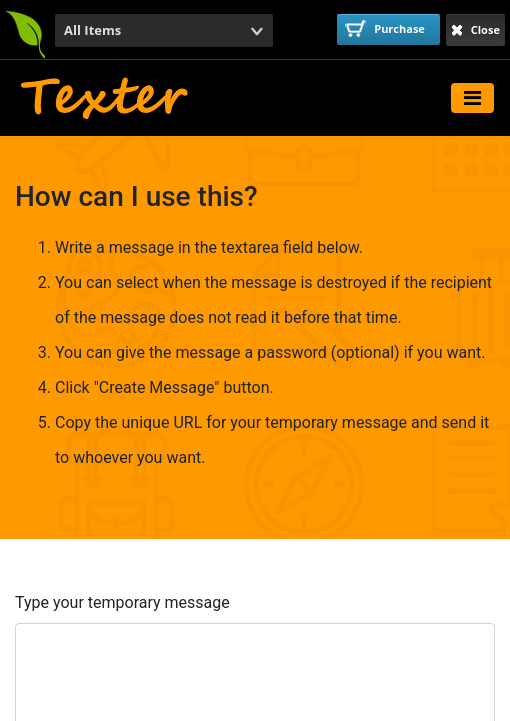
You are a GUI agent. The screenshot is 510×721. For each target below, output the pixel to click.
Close (475, 29)
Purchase (385, 28)
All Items (92, 30)
